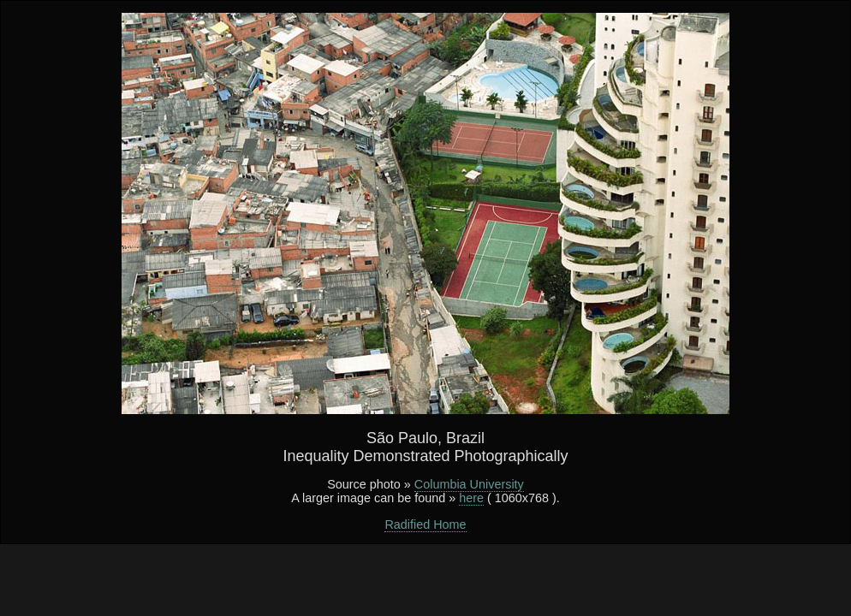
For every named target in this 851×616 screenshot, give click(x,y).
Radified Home (425, 524)
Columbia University (469, 484)
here (471, 498)
